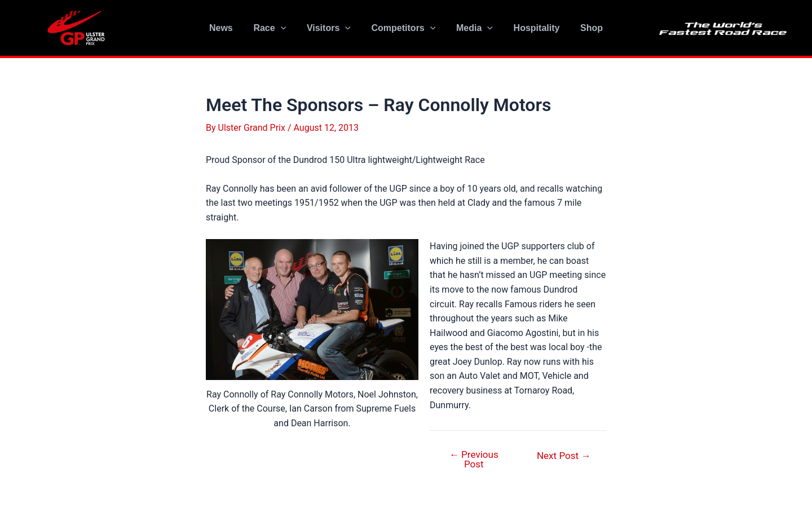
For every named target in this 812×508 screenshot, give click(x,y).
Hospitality (531, 28)
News (229, 28)
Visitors (332, 28)
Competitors (404, 28)
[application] (286, 28)
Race (275, 28)
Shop (584, 28)
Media (472, 28)
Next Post (564, 456)
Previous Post (474, 460)
